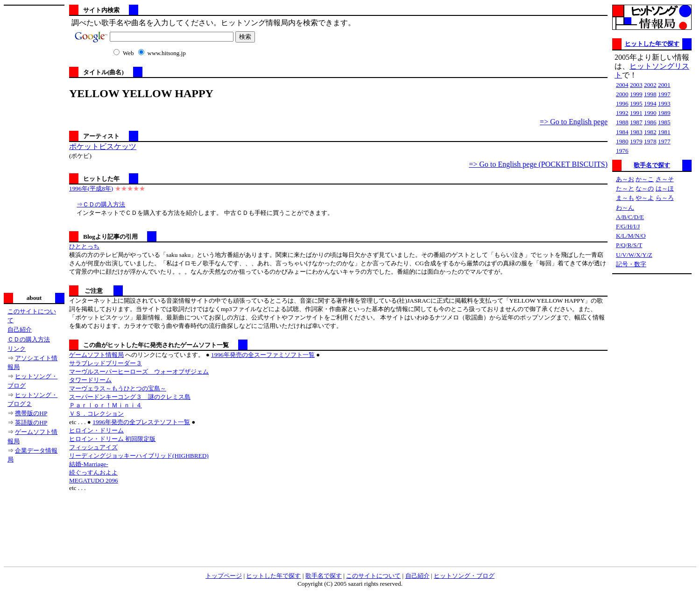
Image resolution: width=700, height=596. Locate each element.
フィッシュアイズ (93, 447)
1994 (650, 103)
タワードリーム (90, 380)
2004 (622, 85)
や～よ (645, 198)
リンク (17, 349)
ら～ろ (665, 198)
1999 (636, 94)
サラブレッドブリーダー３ (106, 363)
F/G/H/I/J (628, 226)
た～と (625, 188)
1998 (650, 94)
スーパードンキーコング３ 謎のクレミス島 (130, 397)
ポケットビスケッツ (103, 146)
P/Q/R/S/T (629, 245)
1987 (636, 122)
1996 (622, 103)
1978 (650, 141)
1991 (636, 113)
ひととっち (84, 246)
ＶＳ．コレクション (96, 414)
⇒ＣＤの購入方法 (101, 204)
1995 (636, 103)
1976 (622, 151)
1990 (650, 113)
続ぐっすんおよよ (93, 472)
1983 (636, 132)
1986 (650, 122)
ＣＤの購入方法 (29, 339)
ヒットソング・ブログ (464, 576)
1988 (622, 122)
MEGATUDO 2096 (94, 480)
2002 (650, 85)
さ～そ (665, 179)
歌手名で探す (652, 165)
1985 (664, 122)
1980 (622, 141)
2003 (636, 85)
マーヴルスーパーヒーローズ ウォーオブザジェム (139, 372)
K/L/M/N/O (631, 236)
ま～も (625, 198)
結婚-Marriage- (89, 464)
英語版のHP (31, 422)
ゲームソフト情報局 (96, 355)
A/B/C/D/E (630, 217)
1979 (636, 141)
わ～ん (625, 208)
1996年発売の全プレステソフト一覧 (141, 422)
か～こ (645, 179)
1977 (664, 141)
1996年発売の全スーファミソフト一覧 (263, 355)
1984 (622, 132)
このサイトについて (373, 576)
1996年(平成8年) (91, 188)
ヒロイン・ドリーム (96, 430)
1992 (622, 113)
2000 (622, 94)
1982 (650, 132)
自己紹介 (20, 330)
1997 (664, 94)
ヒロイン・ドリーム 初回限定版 (112, 439)
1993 (664, 103)
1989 (664, 113)
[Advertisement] (34, 148)
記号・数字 (631, 264)
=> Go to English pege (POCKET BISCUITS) (538, 164)
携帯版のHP (31, 413)
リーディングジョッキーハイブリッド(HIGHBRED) (139, 456)
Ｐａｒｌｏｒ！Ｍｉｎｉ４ (106, 405)
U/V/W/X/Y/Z (634, 255)
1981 (664, 132)
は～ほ (665, 188)
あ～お (625, 179)
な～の (645, 188)
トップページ (224, 576)
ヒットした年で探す (652, 44)
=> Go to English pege (574, 122)
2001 (664, 85)
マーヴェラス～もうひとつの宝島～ (118, 388)
